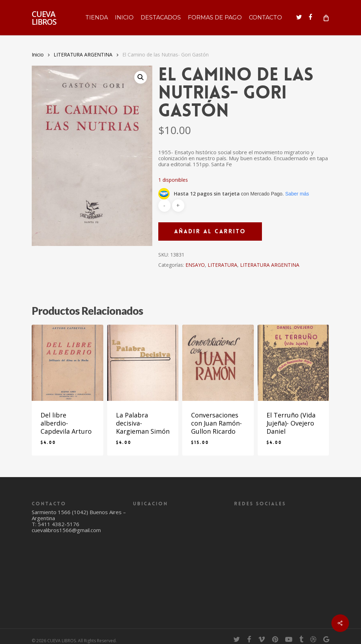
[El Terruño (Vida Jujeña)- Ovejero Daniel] (293, 363)
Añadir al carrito (210, 231)
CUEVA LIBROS (44, 18)
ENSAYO (195, 265)
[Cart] (326, 18)
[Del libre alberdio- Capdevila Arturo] (68, 363)
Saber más (297, 194)
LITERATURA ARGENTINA (83, 55)
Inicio (38, 55)
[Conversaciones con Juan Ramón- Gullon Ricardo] (218, 363)
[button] (141, 77)
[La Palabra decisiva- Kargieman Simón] (143, 363)
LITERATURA (222, 265)
